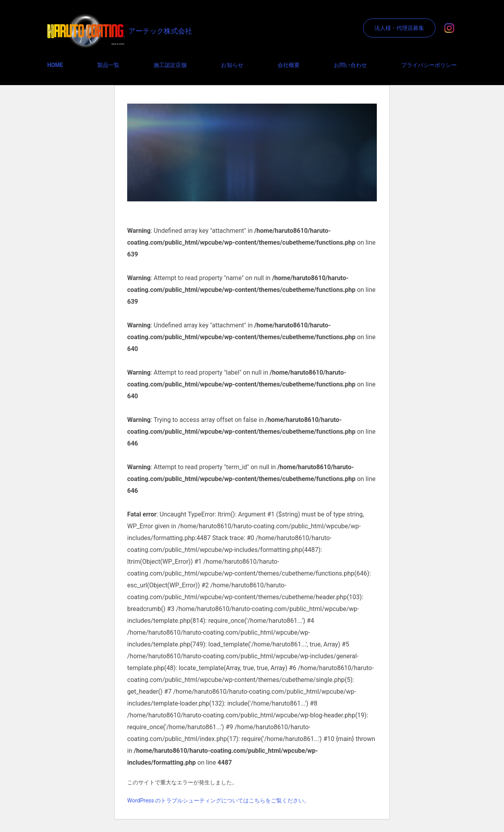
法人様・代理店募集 (399, 28)
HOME (55, 65)
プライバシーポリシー (429, 65)
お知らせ (232, 65)
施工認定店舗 (170, 65)
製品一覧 (108, 65)
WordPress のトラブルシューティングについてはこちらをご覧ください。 (219, 800)
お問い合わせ (350, 65)
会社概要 (289, 65)
